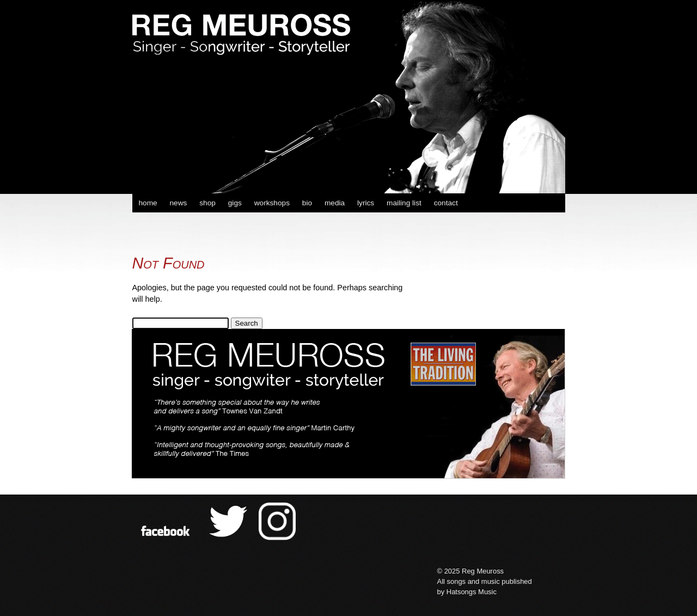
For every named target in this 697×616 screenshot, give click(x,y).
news (178, 203)
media (335, 203)
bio (307, 203)
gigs (235, 203)
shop (207, 203)
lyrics (366, 203)
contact (446, 203)
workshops (272, 203)
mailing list (404, 203)
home (148, 203)
